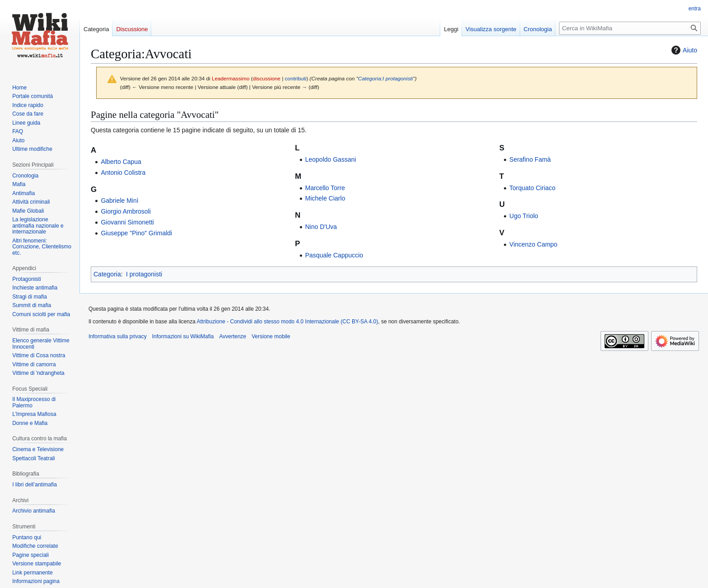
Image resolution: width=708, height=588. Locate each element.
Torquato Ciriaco (532, 188)
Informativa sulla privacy (118, 336)
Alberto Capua (121, 162)
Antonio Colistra (123, 173)
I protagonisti (144, 274)
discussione (267, 78)
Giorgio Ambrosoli (126, 211)
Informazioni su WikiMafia (183, 336)
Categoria (107, 274)
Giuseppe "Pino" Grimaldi (136, 233)
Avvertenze (233, 336)
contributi (296, 78)
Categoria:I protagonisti (386, 78)
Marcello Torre (325, 188)
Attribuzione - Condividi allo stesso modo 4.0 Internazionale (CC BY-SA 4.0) (288, 322)
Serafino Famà (530, 159)
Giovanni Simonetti (127, 222)
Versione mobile (271, 336)
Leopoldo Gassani (331, 159)
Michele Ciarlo (325, 198)
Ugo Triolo (524, 216)
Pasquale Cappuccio (334, 255)
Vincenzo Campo (533, 244)
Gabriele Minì (119, 201)
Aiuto (683, 50)
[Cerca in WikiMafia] (630, 28)
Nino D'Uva (321, 227)
